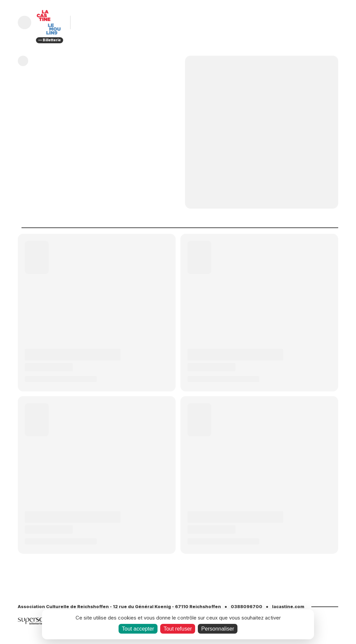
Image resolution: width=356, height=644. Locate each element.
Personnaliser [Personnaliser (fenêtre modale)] (218, 629)
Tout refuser (178, 629)
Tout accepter (138, 629)
